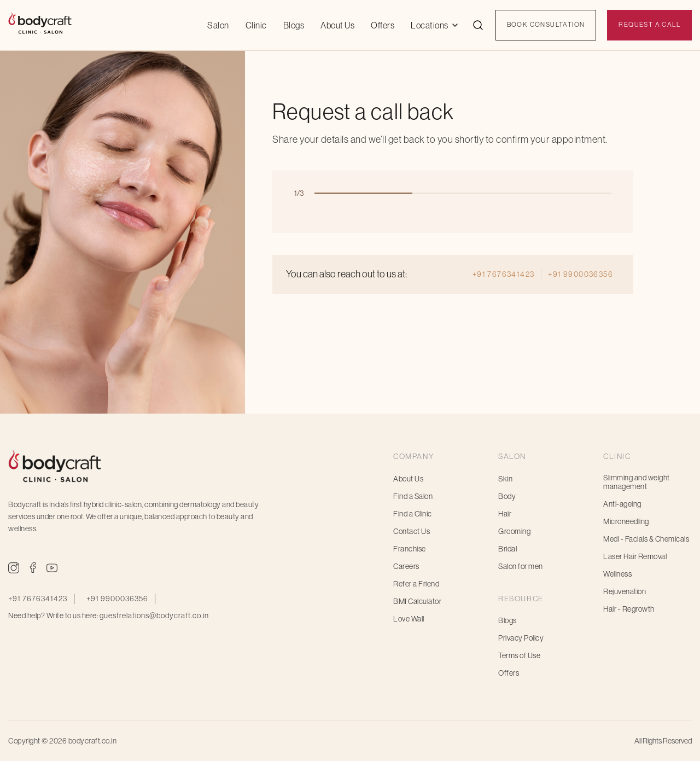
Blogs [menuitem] (507, 620)
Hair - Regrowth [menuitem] (629, 609)
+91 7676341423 (504, 274)
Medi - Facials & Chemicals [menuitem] (646, 539)
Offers (383, 25)
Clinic (256, 25)
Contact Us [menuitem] (412, 531)
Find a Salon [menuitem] (413, 496)
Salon (218, 25)
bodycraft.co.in (93, 741)
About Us (337, 25)
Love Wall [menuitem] (409, 619)
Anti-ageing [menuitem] (622, 504)
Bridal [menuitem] (507, 549)
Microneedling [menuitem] (626, 521)
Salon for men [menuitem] (521, 566)
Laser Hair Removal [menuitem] (635, 556)
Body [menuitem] (507, 496)
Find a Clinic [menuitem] (413, 514)
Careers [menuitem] (406, 566)
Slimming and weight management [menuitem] (637, 482)
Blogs (294, 25)
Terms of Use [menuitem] (519, 655)
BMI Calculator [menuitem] (417, 601)
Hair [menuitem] (505, 514)
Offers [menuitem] (509, 673)
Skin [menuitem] (505, 479)
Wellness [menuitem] (617, 574)
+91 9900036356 (581, 274)
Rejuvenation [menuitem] (625, 591)
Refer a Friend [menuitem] (416, 584)
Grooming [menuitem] (514, 531)
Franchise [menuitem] (410, 549)
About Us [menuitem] (408, 479)
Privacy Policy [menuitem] (521, 638)
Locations (430, 25)
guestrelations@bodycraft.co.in (154, 615)
